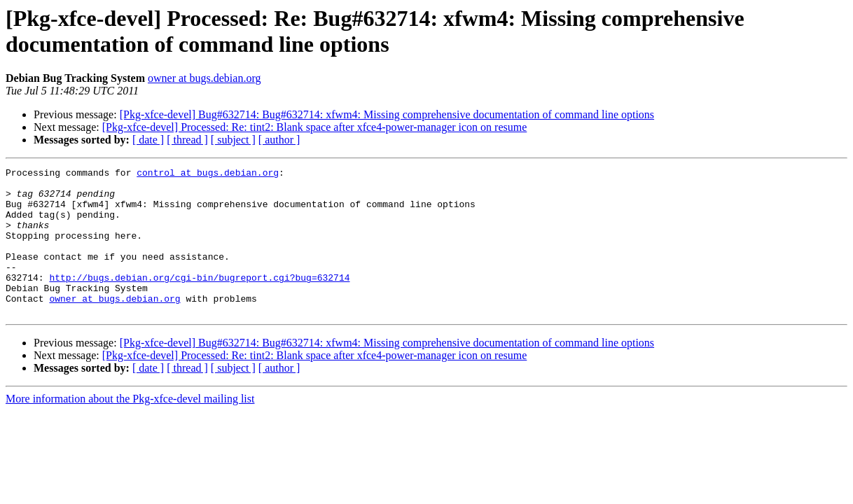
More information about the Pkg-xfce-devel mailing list (130, 428)
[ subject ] (233, 140)
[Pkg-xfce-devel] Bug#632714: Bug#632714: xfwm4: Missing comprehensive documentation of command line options (387, 114)
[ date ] (148, 140)
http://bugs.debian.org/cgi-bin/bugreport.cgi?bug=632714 (199, 300)
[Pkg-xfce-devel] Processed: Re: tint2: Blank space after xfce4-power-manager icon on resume (315, 127)
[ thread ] (187, 140)
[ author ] (279, 140)
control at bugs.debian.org (208, 174)
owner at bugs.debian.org (204, 78)
